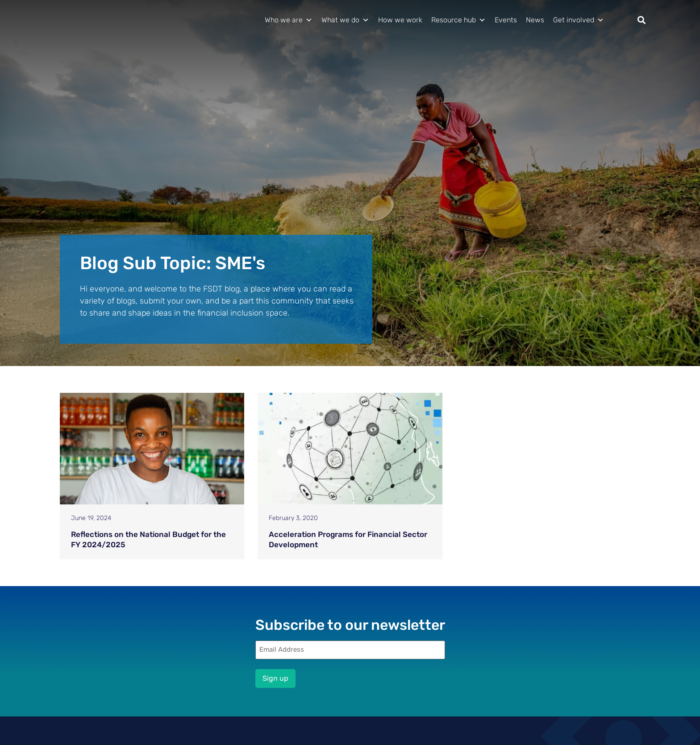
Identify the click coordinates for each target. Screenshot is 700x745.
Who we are (289, 20)
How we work (400, 20)
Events (506, 20)
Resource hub (458, 20)
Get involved (579, 20)
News (535, 20)
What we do (345, 20)
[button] (642, 20)
